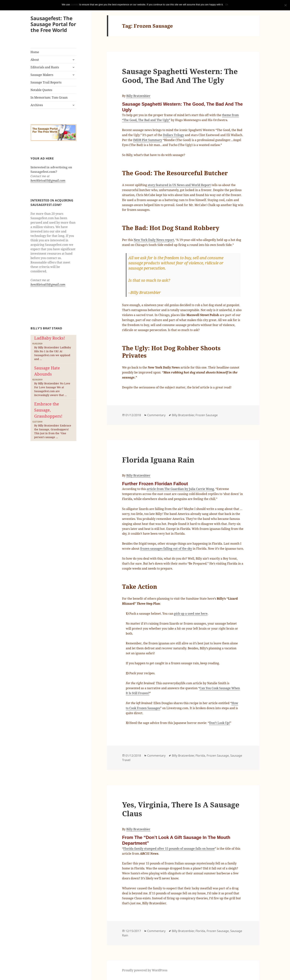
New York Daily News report (154, 240)
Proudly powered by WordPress (145, 970)
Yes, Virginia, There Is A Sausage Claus (181, 809)
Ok (227, 5)
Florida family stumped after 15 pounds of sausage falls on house (169, 849)
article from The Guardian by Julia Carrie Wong (180, 489)
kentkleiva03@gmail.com (48, 181)
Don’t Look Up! (220, 723)
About (35, 60)
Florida (200, 755)
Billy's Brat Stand (46, 328)
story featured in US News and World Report (179, 185)
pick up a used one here (191, 614)
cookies (75, 5)
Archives (37, 105)
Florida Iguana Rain (158, 460)
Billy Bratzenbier (138, 96)
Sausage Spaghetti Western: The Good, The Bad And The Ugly (180, 76)
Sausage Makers (42, 75)
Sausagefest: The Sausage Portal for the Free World (53, 24)
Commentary (156, 415)
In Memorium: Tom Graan (49, 97)
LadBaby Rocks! (50, 338)
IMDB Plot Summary (148, 140)
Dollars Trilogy (173, 135)
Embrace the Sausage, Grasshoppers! (48, 410)
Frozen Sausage (207, 415)
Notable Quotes (41, 90)
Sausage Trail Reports (46, 82)
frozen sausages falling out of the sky (166, 549)
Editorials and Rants (45, 67)
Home (35, 52)
